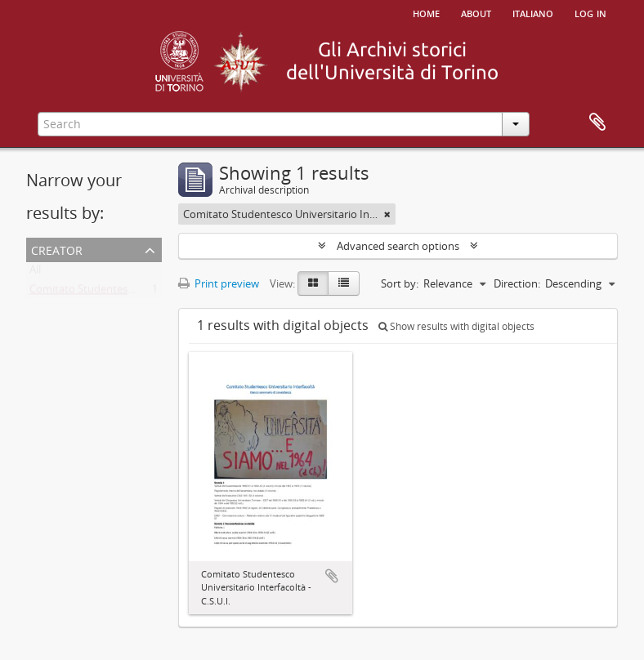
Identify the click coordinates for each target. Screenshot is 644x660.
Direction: (517, 283)
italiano (533, 12)
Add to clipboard (332, 576)
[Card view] (313, 283)
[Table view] (344, 283)
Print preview (219, 283)
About (476, 12)
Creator (57, 249)
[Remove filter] (387, 214)
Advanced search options (398, 246)
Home (426, 12)
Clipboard (597, 123)
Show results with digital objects (456, 326)
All (35, 273)
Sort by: (400, 283)
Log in (590, 12)
